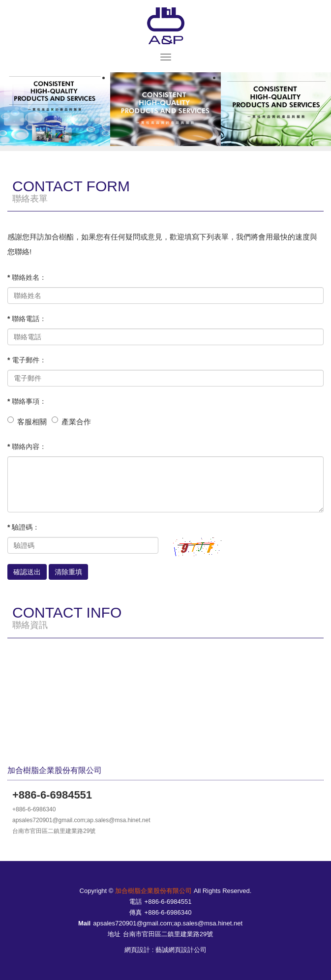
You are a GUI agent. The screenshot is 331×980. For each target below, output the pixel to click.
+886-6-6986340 (168, 912)
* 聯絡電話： (27, 319)
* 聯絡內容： (27, 446)
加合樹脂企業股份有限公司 (166, 26)
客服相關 (32, 422)
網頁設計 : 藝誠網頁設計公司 (165, 950)
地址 (114, 934)
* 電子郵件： (27, 360)
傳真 (136, 912)
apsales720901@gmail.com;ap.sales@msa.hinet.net (168, 923)
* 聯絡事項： (27, 401)
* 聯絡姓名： (27, 277)
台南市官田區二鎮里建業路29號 (168, 934)
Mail (84, 923)
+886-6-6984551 (168, 902)
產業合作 (76, 422)
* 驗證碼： (23, 527)
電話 (136, 902)
